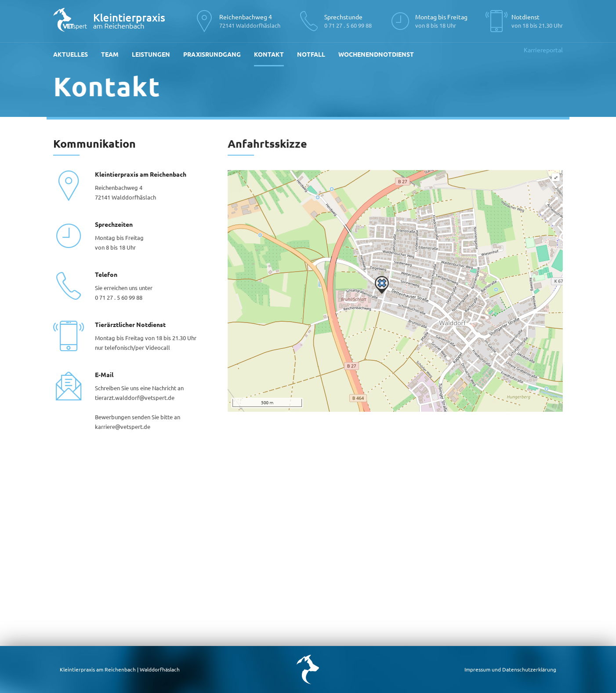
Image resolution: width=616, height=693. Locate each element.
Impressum (477, 669)
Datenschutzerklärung (529, 669)
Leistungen (151, 54)
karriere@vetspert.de (123, 426)
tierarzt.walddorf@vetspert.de (135, 397)
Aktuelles (71, 54)
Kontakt (269, 54)
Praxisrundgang (212, 54)
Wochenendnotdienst (376, 54)
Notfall (311, 54)
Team (110, 54)
